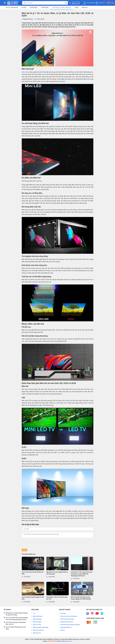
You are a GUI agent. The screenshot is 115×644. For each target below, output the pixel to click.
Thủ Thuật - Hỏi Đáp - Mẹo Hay (62, 8)
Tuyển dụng (45, 8)
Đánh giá (85, 8)
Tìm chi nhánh (89, 3)
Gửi (24, 550)
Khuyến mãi (34, 8)
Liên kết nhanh (65, 610)
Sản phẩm (35, 610)
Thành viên (100, 3)
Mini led (24, 72)
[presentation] (35, 543)
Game (76, 8)
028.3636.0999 (52, 641)
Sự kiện (24, 8)
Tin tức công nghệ (12, 8)
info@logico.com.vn (66, 641)
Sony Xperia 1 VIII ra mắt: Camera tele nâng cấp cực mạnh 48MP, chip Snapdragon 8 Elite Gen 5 (82, 574)
